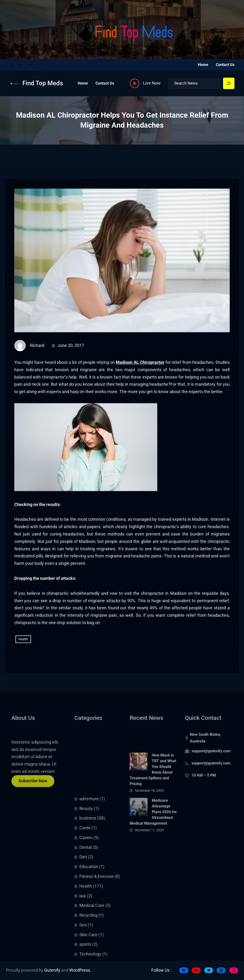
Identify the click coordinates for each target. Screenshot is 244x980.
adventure (89, 878)
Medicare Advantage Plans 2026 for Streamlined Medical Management (153, 842)
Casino (86, 917)
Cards (85, 907)
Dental (86, 927)
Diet (83, 937)
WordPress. (80, 970)
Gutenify (52, 970)
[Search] (229, 83)
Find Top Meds (43, 83)
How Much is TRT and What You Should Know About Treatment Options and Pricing (153, 800)
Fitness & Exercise (97, 956)
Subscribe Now (33, 785)
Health (23, 674)
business (88, 898)
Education (89, 946)
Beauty (86, 888)
